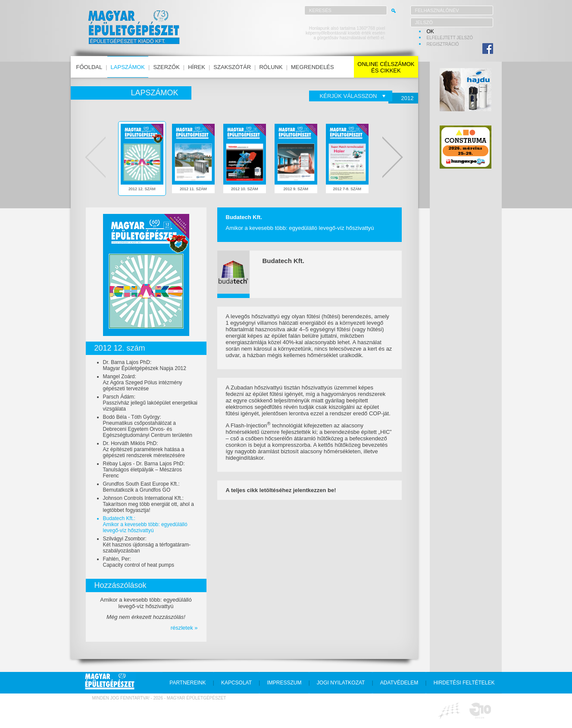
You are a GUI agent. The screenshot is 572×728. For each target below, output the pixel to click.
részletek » (184, 628)
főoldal (89, 67)
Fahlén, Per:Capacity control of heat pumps (139, 562)
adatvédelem (399, 683)
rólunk (271, 67)
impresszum (284, 683)
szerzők (166, 67)
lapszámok (128, 67)
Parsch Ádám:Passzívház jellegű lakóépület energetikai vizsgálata (150, 403)
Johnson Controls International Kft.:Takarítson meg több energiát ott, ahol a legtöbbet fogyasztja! (148, 504)
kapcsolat (236, 683)
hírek (197, 67)
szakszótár (232, 67)
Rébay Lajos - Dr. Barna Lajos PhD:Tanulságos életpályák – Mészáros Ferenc (144, 470)
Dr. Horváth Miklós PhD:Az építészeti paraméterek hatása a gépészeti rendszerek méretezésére (144, 449)
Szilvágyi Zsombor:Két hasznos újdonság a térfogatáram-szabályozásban (147, 545)
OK (430, 31)
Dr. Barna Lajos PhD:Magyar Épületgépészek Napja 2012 (145, 365)
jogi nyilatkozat (341, 683)
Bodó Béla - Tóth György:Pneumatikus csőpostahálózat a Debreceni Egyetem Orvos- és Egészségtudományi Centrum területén (148, 426)
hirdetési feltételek (464, 683)
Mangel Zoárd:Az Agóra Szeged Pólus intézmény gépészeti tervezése (143, 383)
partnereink (188, 683)
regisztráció (443, 44)
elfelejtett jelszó (450, 38)
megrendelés (313, 67)
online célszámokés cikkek (386, 67)
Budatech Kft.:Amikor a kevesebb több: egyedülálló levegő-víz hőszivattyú (145, 524)
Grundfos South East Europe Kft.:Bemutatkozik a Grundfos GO (141, 487)
